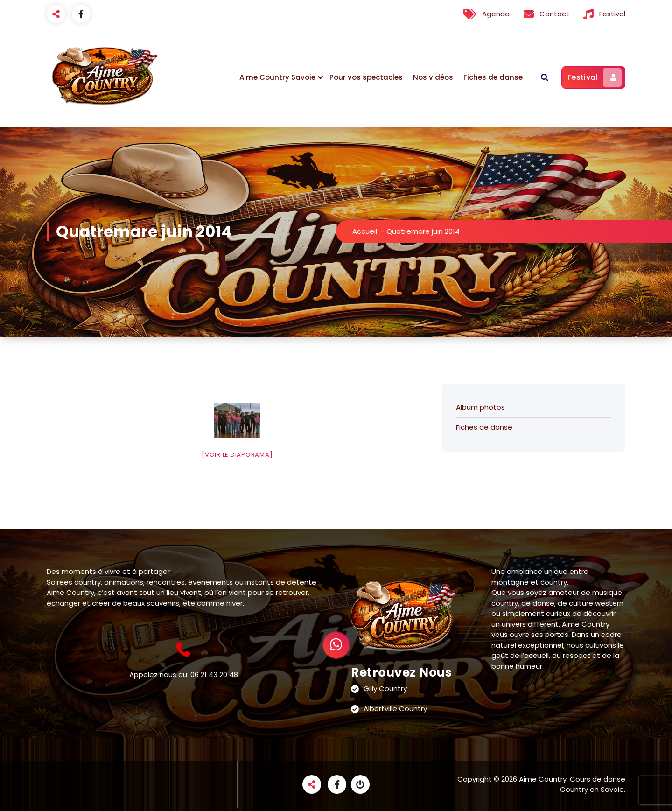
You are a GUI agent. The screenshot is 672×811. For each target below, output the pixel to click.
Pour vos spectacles (366, 77)
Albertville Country (395, 709)
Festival (595, 77)
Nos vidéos (433, 77)
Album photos (480, 407)
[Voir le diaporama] (237, 455)
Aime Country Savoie (277, 77)
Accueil (365, 231)
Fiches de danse (493, 77)
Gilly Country (385, 689)
